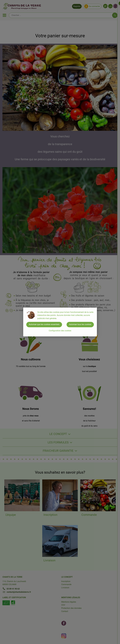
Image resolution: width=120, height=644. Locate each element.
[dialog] (60, 322)
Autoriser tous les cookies (80, 324)
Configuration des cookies (60, 331)
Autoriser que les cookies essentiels (44, 324)
